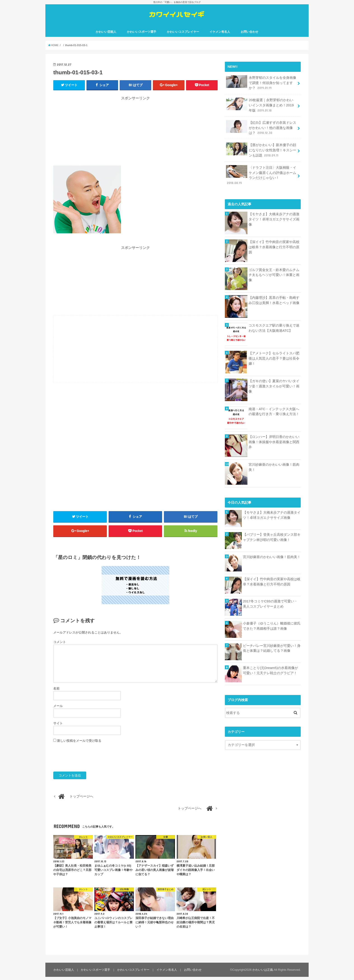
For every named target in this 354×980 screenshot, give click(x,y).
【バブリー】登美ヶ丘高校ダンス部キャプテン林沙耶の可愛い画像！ (272, 532)
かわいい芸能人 (106, 34)
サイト (58, 726)
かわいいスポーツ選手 (142, 34)
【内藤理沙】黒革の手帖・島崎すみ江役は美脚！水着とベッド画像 (274, 295)
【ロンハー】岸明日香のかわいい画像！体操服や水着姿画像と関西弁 (274, 436)
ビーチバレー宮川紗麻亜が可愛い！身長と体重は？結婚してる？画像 (272, 643)
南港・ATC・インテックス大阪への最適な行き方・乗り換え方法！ (274, 406)
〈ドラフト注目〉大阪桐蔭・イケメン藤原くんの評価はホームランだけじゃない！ (261, 172)
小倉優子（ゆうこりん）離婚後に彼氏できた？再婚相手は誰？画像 (272, 620)
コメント (60, 645)
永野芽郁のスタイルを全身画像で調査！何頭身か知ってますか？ (261, 84)
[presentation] (88, 761)
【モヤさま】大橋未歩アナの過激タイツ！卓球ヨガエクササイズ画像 (274, 213)
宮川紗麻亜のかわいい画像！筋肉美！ (274, 461)
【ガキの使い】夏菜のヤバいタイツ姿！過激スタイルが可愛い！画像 (274, 381)
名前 (56, 692)
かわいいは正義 (263, 973)
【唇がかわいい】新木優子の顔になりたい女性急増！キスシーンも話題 (261, 151)
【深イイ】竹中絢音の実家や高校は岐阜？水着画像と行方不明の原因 (274, 241)
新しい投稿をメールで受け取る (79, 744)
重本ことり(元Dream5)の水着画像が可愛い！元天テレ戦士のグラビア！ (270, 665)
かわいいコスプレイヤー (183, 34)
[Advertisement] (135, 135)
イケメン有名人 (220, 34)
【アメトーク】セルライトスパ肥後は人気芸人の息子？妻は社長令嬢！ (274, 353)
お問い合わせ (249, 34)
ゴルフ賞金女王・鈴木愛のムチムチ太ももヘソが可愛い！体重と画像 (274, 269)
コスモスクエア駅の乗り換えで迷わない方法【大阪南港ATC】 (274, 322)
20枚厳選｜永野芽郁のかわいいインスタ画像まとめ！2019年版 (261, 106)
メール (58, 709)
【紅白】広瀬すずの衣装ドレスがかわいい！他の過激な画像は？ (261, 128)
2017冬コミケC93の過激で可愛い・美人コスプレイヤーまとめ (272, 598)
